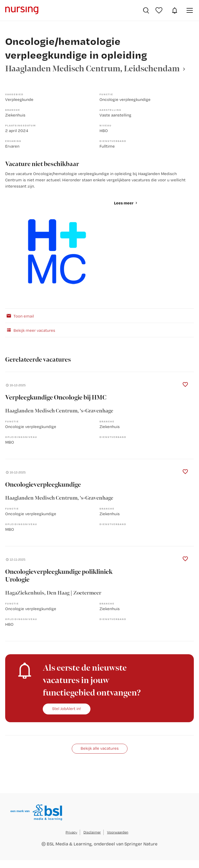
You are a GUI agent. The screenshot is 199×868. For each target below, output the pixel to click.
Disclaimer (92, 832)
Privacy (71, 832)
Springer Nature (141, 844)
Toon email (20, 316)
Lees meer (124, 203)
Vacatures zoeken (146, 10)
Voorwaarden (118, 832)
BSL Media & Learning (69, 844)
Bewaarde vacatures (160, 10)
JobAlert (175, 10)
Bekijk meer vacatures (30, 330)
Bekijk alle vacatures (100, 748)
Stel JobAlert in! (67, 709)
